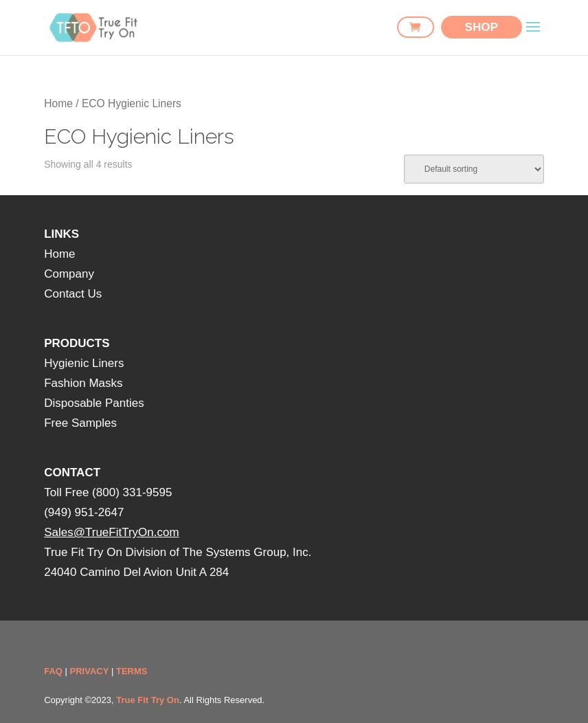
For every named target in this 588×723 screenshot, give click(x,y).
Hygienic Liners (84, 363)
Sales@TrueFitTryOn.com (111, 532)
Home (58, 103)
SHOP (482, 27)
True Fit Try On (148, 700)
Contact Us (73, 294)
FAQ (53, 671)
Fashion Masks (83, 383)
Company (69, 274)
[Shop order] (474, 169)
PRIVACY (90, 671)
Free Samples (80, 423)
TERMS (132, 671)
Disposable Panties (94, 403)
